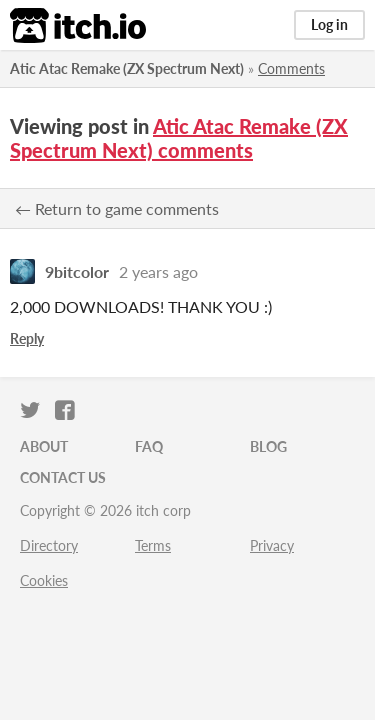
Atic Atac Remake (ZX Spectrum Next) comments (179, 138)
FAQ (149, 446)
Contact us (63, 477)
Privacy (272, 545)
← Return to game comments (117, 208)
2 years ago (158, 271)
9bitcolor (77, 271)
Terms (153, 545)
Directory (49, 545)
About (44, 446)
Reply (27, 338)
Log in (329, 24)
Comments (291, 68)
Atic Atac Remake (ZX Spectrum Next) (127, 68)
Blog (268, 446)
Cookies (44, 580)
